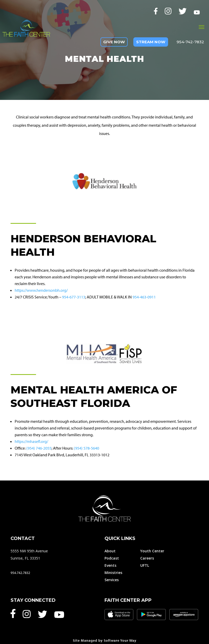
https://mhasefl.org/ (31, 441)
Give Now (114, 42)
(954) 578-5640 (86, 448)
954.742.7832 (20, 573)
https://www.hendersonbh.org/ (41, 290)
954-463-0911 (144, 297)
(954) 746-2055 (39, 448)
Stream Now (151, 42)
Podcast (112, 558)
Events (110, 565)
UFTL (145, 565)
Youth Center (152, 551)
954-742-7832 (190, 42)
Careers (147, 558)
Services (112, 580)
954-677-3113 (74, 297)
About (110, 551)
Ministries (113, 573)
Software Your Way (120, 640)
